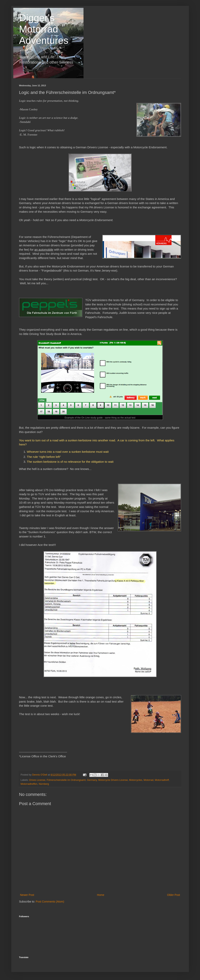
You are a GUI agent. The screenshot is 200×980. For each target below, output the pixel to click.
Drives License (37, 780)
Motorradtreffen (29, 784)
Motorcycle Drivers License (113, 780)
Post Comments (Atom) (50, 902)
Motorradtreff (162, 780)
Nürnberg (44, 784)
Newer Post (27, 895)
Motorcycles (136, 780)
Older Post (173, 895)
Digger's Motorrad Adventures (44, 29)
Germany (92, 780)
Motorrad (148, 780)
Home (101, 895)
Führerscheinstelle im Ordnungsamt (66, 780)
